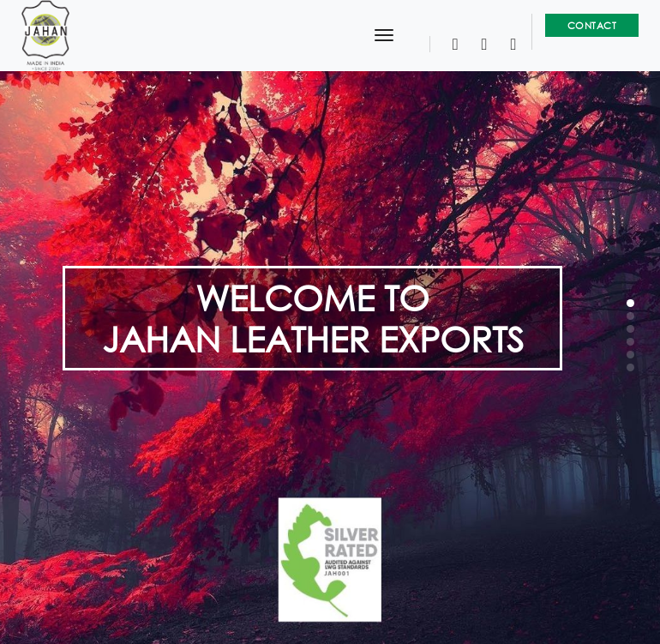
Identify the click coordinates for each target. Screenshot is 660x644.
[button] (630, 303)
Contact (592, 25)
